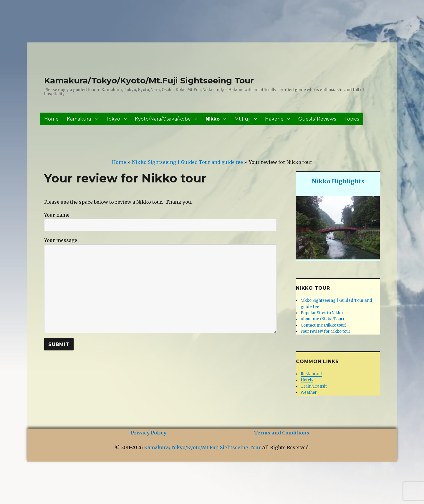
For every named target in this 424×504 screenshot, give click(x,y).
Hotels (307, 380)
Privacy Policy (149, 433)
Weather (309, 392)
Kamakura (79, 119)
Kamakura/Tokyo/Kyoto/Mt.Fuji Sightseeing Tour (149, 80)
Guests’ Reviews (317, 119)
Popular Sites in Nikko (322, 313)
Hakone (274, 119)
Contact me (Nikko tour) (323, 325)
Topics (352, 119)
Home (51, 119)
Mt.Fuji (242, 119)
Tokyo (113, 119)
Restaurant (311, 374)
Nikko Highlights (338, 181)
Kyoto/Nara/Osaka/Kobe (163, 119)
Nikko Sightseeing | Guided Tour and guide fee (187, 162)
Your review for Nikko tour (326, 331)
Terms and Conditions (282, 433)
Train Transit (314, 386)
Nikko (213, 119)
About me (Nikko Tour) (322, 319)
